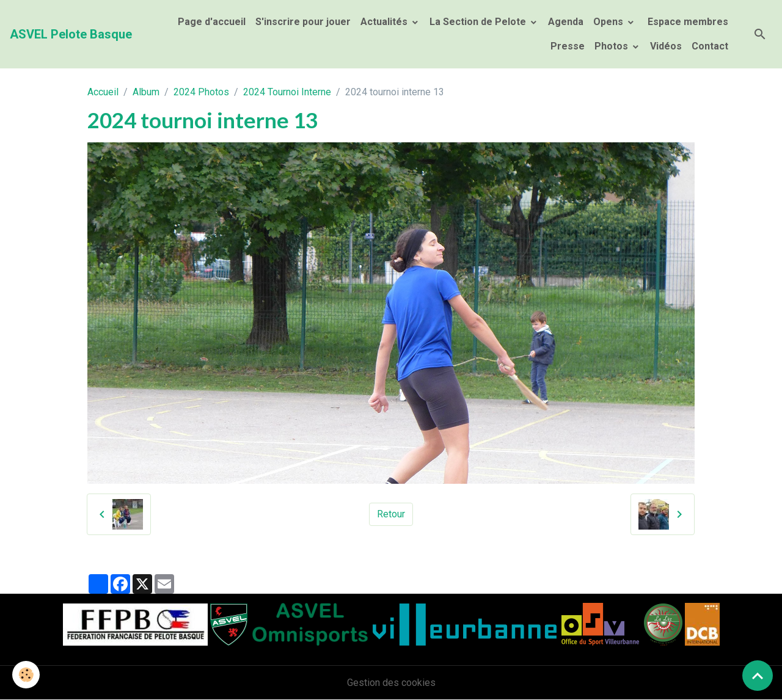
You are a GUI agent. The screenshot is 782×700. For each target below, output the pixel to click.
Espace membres (687, 22)
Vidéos (666, 46)
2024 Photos (201, 92)
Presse (568, 46)
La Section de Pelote (479, 22)
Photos (612, 46)
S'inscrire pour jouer (303, 22)
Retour (391, 514)
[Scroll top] (758, 676)
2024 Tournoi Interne (287, 92)
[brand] (71, 34)
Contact (710, 46)
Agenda (566, 22)
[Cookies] (26, 675)
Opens (609, 22)
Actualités (385, 22)
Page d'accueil (212, 22)
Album (146, 92)
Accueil (103, 92)
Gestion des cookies (391, 683)
